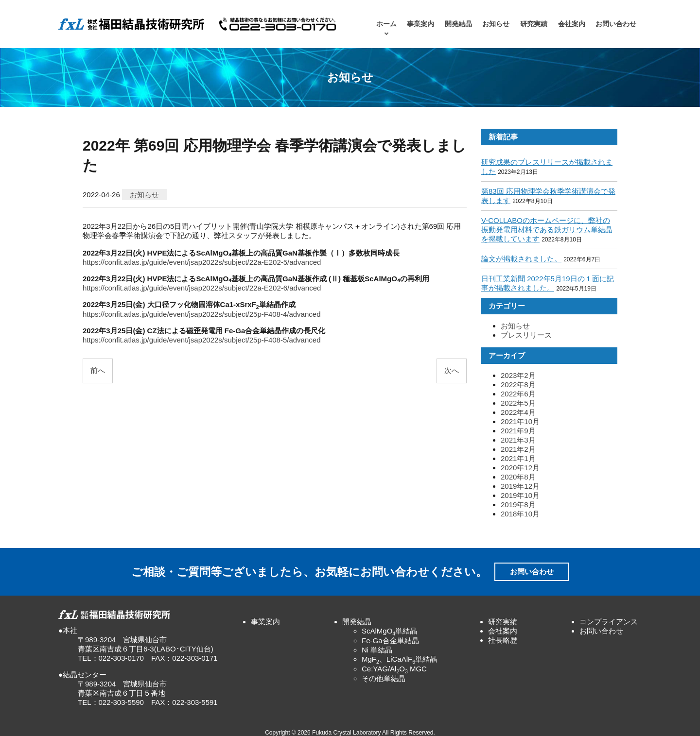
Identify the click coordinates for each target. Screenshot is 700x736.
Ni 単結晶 (377, 650)
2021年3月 (518, 440)
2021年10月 (520, 421)
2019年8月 (518, 505)
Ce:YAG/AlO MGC (394, 669)
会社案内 (572, 24)
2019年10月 (520, 495)
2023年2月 (518, 375)
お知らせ (496, 24)
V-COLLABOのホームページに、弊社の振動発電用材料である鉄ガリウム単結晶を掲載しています (547, 230)
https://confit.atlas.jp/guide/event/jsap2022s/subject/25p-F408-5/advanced (202, 340)
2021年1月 (518, 458)
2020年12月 (520, 468)
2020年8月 (518, 477)
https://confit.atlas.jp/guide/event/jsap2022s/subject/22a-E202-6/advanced (202, 288)
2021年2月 (518, 449)
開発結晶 (458, 24)
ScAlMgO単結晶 (389, 631)
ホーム (386, 24)
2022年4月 (518, 412)
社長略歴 (503, 640)
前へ (98, 370)
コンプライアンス (609, 622)
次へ (452, 370)
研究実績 (534, 24)
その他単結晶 (384, 678)
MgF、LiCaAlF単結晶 (399, 659)
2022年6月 (518, 394)
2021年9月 (518, 431)
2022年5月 (518, 403)
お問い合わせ (616, 24)
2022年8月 (518, 385)
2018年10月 (520, 514)
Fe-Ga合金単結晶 (390, 641)
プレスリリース (526, 335)
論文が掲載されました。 (521, 259)
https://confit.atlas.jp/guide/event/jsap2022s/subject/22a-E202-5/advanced (202, 262)
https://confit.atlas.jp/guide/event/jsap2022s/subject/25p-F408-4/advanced (202, 314)
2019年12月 (520, 486)
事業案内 (420, 24)
